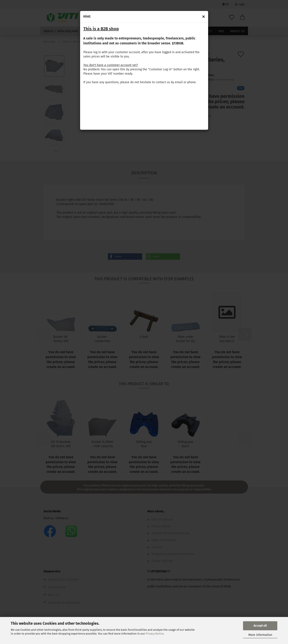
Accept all (260, 626)
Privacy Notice (155, 634)
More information (260, 635)
